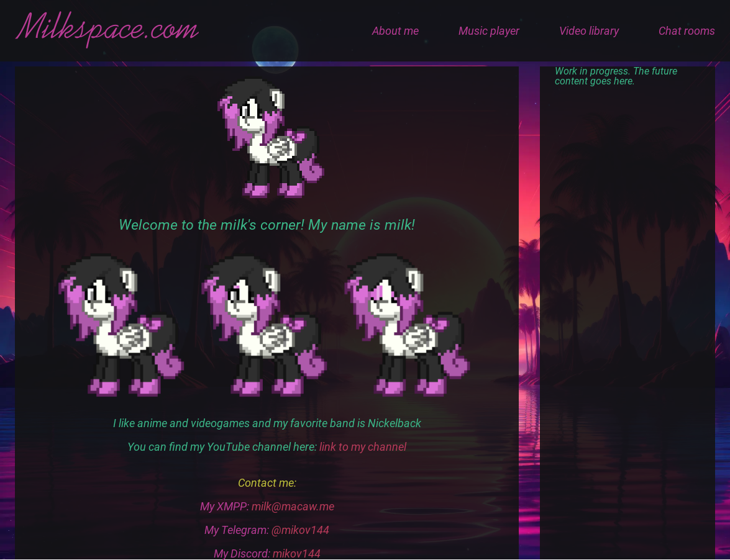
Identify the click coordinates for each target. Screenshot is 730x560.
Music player (489, 31)
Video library (589, 31)
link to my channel (363, 447)
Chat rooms (687, 31)
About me (395, 31)
